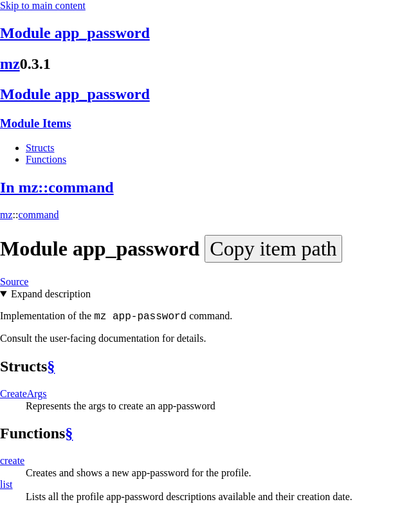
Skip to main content (43, 5)
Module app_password (75, 33)
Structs (40, 148)
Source (14, 282)
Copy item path (273, 248)
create (12, 461)
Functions (46, 159)
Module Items (36, 123)
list (6, 484)
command (38, 215)
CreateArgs (23, 394)
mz (10, 64)
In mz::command (57, 187)
